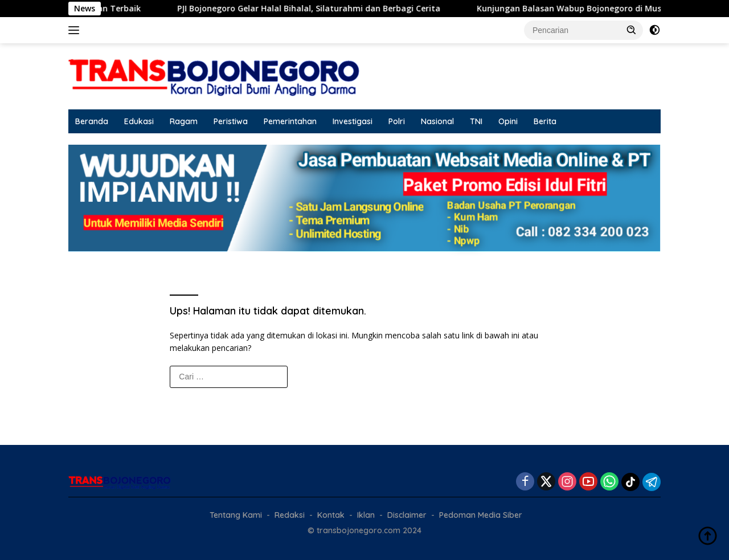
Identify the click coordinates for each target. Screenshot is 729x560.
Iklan (366, 515)
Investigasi (353, 121)
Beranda (92, 121)
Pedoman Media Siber (481, 515)
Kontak (331, 515)
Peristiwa (231, 121)
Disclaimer (407, 515)
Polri (397, 121)
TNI (476, 121)
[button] (632, 30)
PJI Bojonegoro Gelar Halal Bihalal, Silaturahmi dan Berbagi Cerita (314, 9)
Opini (508, 121)
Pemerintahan (290, 121)
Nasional (437, 121)
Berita (545, 121)
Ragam (184, 121)
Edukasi (139, 121)
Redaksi (290, 515)
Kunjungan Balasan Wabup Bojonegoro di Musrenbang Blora (603, 9)
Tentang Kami (236, 515)
